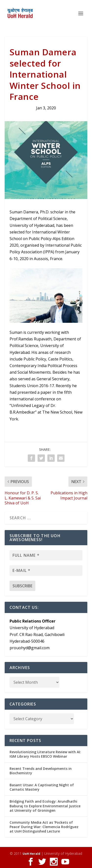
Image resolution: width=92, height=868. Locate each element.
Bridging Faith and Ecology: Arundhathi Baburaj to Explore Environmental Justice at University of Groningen (45, 806)
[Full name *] (46, 555)
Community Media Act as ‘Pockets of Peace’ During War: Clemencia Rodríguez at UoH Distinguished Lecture (44, 827)
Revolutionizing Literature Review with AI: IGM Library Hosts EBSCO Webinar (45, 754)
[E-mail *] (46, 570)
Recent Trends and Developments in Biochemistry (41, 771)
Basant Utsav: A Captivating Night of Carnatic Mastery (42, 787)
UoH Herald (31, 854)
